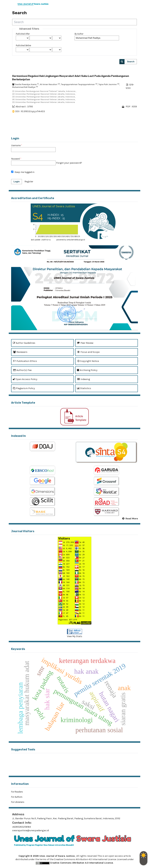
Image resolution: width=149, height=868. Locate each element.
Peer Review (85, 343)
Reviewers (20, 352)
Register (29, 182)
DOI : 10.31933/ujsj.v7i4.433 (30, 111)
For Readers (17, 792)
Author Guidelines (24, 343)
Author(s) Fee (22, 370)
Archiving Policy (87, 370)
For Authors (17, 797)
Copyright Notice (88, 361)
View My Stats (75, 636)
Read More (132, 519)
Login (17, 182)
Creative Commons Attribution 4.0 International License (82, 863)
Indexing (83, 379)
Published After (23, 34)
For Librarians (18, 802)
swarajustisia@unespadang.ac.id (30, 830)
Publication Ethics (25, 361)
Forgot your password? (69, 163)
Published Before (23, 45)
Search (131, 62)
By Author (79, 34)
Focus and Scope (88, 352)
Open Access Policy (25, 379)
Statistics (84, 388)
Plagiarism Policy (24, 388)
